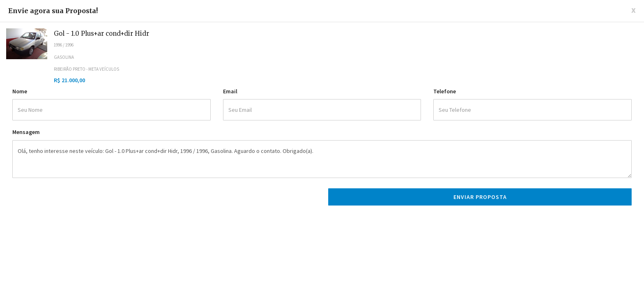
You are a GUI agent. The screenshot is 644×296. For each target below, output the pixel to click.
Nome (20, 91)
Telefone (445, 91)
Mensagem (26, 132)
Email (230, 91)
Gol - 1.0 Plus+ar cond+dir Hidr (101, 34)
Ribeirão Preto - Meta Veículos (86, 69)
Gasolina (64, 57)
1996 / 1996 (64, 45)
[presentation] (75, 200)
